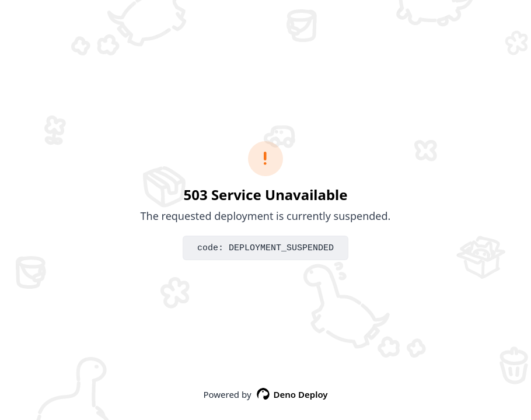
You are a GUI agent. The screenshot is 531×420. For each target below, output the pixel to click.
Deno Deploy (292, 394)
